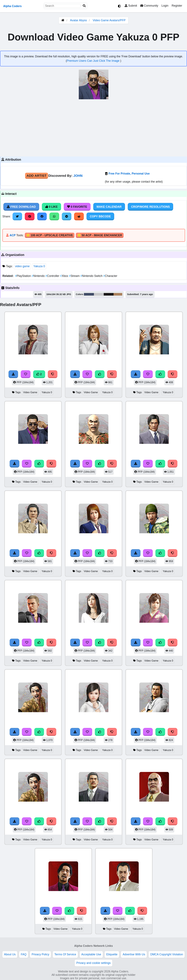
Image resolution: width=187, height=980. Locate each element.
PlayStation (23, 276)
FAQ (24, 954)
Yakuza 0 (39, 266)
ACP (12, 235)
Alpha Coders (12, 6)
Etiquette (112, 954)
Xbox (65, 276)
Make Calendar (109, 207)
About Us (10, 954)
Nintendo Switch (92, 276)
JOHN (78, 176)
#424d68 (89, 294)
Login (165, 6)
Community (149, 6)
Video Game (30, 392)
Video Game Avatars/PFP (109, 20)
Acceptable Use (91, 954)
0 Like (51, 207)
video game (22, 266)
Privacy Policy (40, 954)
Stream (75, 276)
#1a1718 (109, 294)
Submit (131, 6)
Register (177, 6)
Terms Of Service (65, 954)
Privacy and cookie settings (93, 963)
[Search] (84, 6)
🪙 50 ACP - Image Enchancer (100, 235)
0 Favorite (77, 207)
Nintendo (39, 276)
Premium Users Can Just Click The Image (93, 61)
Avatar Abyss (78, 20)
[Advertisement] (93, 127)
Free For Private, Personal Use (129, 174)
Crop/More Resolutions (150, 207)
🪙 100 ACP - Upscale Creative (50, 235)
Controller (53, 276)
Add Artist (37, 176)
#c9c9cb (99, 294)
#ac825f (118, 294)
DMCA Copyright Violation (167, 954)
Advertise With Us (134, 954)
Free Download (21, 207)
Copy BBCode (100, 216)
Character (110, 276)
